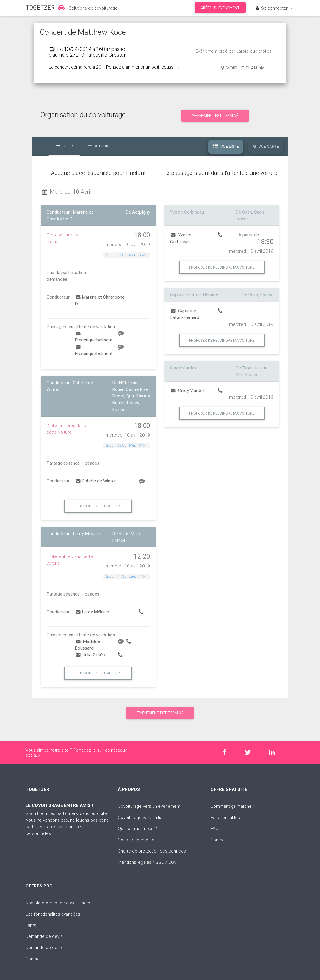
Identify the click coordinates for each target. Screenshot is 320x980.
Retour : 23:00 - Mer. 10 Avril (127, 255)
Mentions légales (135, 862)
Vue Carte (266, 146)
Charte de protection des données (152, 851)
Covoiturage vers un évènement (149, 806)
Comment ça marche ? (233, 806)
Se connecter (272, 8)
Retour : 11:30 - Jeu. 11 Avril (127, 576)
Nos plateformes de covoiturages (58, 903)
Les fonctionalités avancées (53, 914)
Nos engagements (136, 840)
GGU (160, 862)
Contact (218, 840)
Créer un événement (220, 8)
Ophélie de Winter (96, 481)
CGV (173, 862)
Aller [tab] (65, 146)
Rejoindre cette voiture (98, 506)
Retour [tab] (98, 146)
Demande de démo (45, 947)
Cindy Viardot (188, 390)
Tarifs (31, 925)
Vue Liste (226, 146)
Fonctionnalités (225, 817)
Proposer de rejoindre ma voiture (222, 267)
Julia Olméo (90, 654)
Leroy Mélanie (92, 612)
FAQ (215, 828)
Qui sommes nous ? (137, 828)
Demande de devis (44, 936)
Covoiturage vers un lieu (141, 817)
